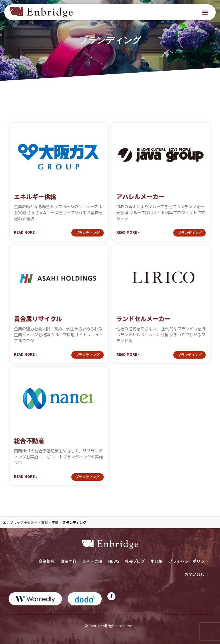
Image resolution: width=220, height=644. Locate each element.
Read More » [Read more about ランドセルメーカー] (128, 354)
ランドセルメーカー (143, 319)
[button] (205, 12)
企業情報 (47, 561)
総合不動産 (29, 441)
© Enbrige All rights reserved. (110, 626)
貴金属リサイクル (38, 319)
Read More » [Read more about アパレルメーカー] (128, 232)
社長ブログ (135, 561)
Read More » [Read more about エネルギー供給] (26, 232)
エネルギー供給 (35, 196)
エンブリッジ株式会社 (20, 522)
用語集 (157, 561)
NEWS (114, 561)
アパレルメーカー (140, 196)
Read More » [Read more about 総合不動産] (26, 476)
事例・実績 (50, 522)
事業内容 (68, 561)
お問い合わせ (197, 574)
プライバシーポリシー (188, 561)
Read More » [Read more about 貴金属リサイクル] (26, 354)
